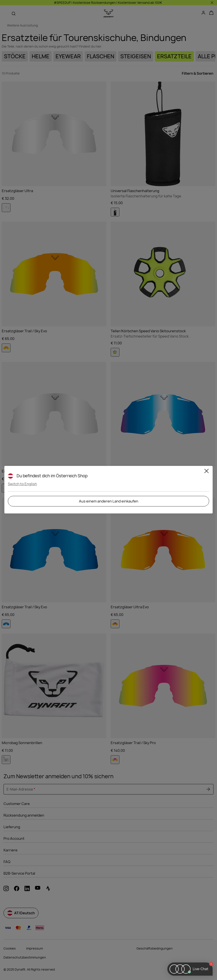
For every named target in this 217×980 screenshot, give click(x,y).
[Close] (206, 472)
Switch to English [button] (22, 484)
